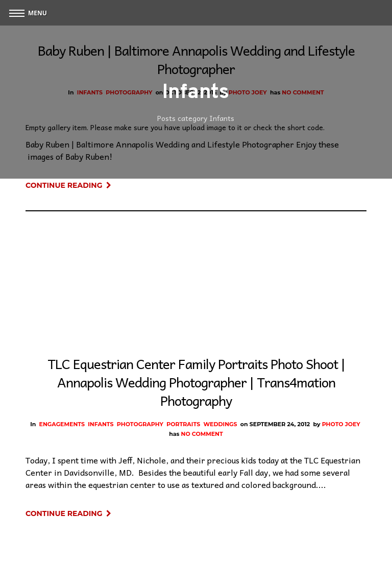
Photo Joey (341, 424)
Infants (101, 424)
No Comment (202, 434)
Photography (140, 424)
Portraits (183, 424)
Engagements (62, 424)
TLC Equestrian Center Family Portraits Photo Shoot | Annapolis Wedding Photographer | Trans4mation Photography (196, 382)
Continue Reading (68, 185)
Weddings (220, 424)
